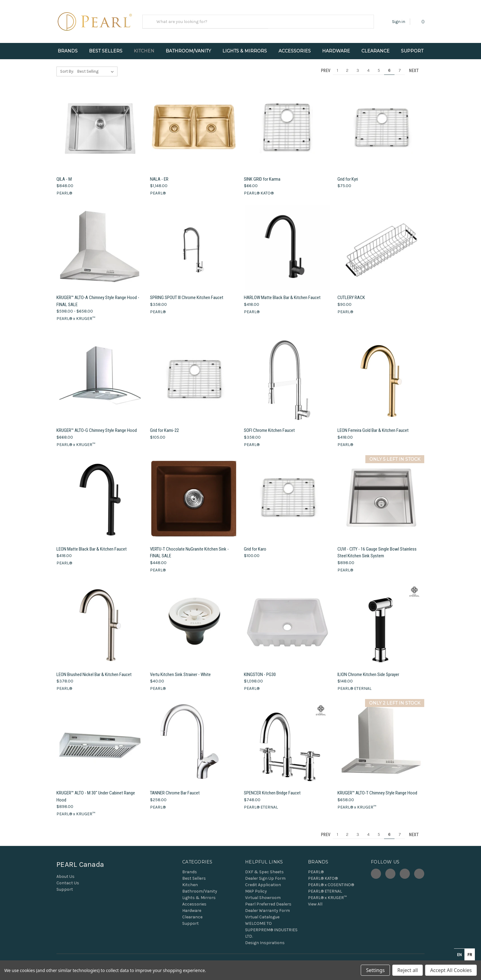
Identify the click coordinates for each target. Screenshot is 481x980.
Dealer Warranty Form (267, 905)
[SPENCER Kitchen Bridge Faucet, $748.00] (287, 737)
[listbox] (97, 66)
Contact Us (68, 878)
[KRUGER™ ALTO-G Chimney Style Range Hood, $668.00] (100, 375)
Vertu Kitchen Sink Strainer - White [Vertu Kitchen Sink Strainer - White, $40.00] (180, 669)
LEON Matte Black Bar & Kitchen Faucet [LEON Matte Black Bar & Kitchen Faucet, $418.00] (92, 544)
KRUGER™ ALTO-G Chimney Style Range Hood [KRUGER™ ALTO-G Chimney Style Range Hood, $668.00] (97, 425)
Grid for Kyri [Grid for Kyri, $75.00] (348, 174)
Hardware (336, 51)
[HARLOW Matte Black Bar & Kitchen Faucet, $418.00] (287, 242)
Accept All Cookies (451, 970)
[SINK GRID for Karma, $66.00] (287, 123)
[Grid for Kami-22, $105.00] (194, 375)
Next (417, 65)
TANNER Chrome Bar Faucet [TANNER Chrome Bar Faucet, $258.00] (175, 788)
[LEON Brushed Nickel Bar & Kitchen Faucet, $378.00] (100, 619)
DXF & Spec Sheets (264, 867)
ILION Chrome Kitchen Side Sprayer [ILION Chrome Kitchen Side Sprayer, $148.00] (368, 669)
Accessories (295, 51)
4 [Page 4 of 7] (368, 65)
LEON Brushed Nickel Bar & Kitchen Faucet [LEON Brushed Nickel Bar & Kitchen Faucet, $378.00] (94, 669)
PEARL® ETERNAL (325, 886)
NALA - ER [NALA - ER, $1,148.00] (159, 174)
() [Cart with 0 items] (420, 21)
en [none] (459, 955)
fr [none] (470, 955)
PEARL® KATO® (323, 873)
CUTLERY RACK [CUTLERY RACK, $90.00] (351, 292)
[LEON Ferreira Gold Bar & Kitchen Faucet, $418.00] (381, 375)
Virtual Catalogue (262, 912)
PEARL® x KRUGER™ (327, 892)
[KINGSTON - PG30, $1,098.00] (287, 619)
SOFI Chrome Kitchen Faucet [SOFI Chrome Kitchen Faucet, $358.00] (269, 425)
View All (315, 899)
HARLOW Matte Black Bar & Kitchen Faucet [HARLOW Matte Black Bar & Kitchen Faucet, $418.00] (282, 292)
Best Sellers (106, 51)
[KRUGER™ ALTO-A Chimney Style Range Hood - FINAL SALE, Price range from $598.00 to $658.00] (100, 242)
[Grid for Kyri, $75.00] (381, 123)
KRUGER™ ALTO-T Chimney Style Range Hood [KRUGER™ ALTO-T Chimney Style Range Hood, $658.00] (377, 788)
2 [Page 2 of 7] (347, 65)
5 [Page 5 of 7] (379, 65)
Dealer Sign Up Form (265, 873)
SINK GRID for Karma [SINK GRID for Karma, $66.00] (262, 174)
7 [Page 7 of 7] (400, 65)
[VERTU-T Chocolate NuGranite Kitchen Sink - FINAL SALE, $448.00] (194, 493)
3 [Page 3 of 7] (358, 65)
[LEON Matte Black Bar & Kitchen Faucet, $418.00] (100, 493)
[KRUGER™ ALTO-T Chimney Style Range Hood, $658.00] (381, 737)
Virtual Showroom (263, 892)
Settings (375, 970)
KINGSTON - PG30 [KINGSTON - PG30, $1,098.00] (260, 669)
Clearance (375, 51)
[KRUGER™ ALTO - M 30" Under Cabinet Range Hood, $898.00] (100, 737)
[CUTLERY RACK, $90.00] (381, 242)
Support (412, 51)
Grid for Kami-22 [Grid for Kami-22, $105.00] (164, 425)
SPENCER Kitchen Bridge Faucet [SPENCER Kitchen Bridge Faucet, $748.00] (272, 788)
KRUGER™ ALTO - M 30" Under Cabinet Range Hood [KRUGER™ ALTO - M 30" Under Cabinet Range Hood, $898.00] (96, 791)
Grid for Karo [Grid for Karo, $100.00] (255, 544)
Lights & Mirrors (245, 51)
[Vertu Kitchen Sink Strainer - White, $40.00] (194, 619)
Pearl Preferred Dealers (268, 899)
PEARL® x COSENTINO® (331, 880)
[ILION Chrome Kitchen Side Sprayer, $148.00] (381, 619)
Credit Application (263, 880)
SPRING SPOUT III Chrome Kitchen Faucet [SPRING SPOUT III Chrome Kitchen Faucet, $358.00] (187, 292)
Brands (68, 51)
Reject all (408, 970)
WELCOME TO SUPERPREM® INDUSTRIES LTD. (271, 925)
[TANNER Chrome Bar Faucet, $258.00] (194, 737)
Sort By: (67, 66)
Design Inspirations (265, 938)
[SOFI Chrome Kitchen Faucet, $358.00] (287, 375)
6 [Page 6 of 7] (389, 65)
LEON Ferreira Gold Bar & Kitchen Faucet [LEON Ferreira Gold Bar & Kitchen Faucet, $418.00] (373, 425)
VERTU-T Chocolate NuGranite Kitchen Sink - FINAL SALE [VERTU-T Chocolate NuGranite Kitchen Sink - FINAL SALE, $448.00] (189, 547)
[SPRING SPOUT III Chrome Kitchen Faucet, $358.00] (194, 242)
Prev (323, 65)
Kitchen (144, 51)
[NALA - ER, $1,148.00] (194, 123)
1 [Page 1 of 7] (337, 65)
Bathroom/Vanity (188, 51)
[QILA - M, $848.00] (100, 123)
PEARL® (316, 867)
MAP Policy (256, 886)
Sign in (399, 22)
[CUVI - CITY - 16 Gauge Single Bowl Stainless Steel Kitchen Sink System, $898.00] (381, 493)
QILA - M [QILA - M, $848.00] (64, 174)
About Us (65, 871)
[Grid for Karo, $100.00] (287, 493)
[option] (470, 955)
